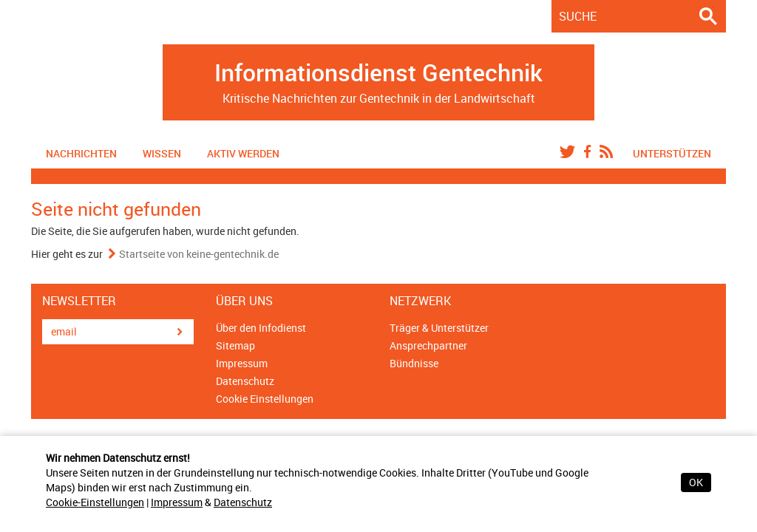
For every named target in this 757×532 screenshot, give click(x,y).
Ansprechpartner (428, 345)
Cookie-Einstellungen (95, 502)
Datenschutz (243, 502)
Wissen (162, 153)
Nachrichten (81, 153)
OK (696, 482)
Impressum (177, 502)
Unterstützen (672, 153)
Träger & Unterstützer (439, 328)
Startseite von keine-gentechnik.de (199, 254)
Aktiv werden (243, 153)
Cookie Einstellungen (265, 399)
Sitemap (235, 345)
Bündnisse (414, 363)
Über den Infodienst (261, 328)
